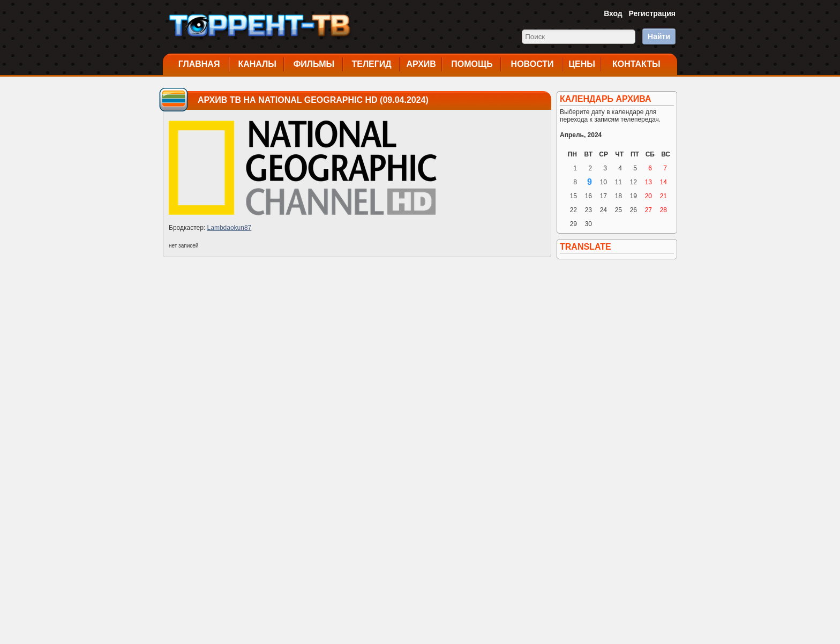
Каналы (257, 64)
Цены (582, 64)
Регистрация (652, 13)
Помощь (472, 64)
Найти (659, 36)
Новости (532, 64)
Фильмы (314, 64)
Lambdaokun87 (230, 228)
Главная (199, 64)
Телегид (371, 64)
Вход (613, 13)
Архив (421, 64)
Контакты (636, 64)
